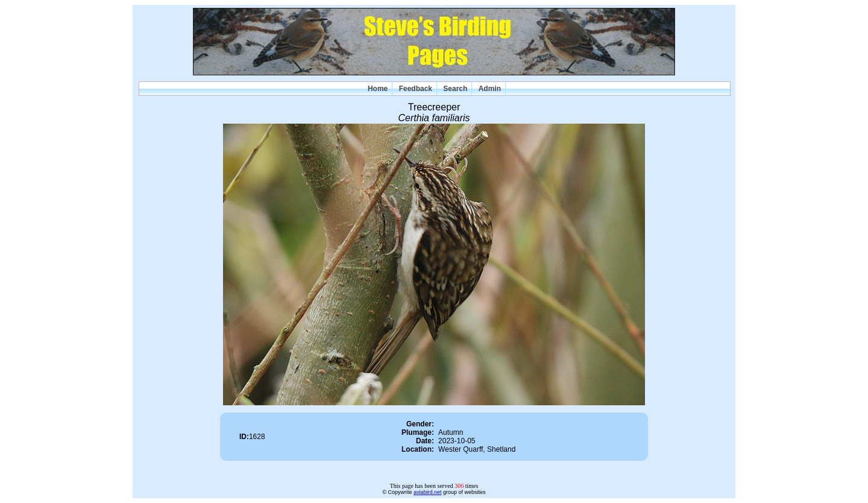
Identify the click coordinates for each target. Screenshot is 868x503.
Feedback (416, 89)
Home (378, 89)
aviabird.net (428, 492)
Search (455, 89)
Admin (490, 89)
